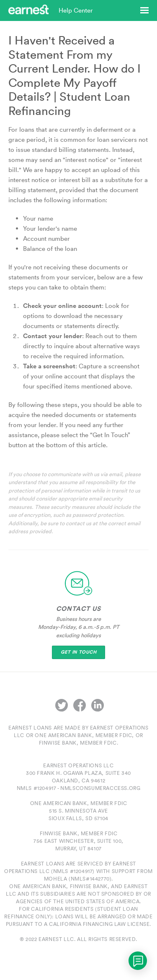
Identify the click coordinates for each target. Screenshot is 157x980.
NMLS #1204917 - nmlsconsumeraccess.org (79, 788)
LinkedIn (98, 705)
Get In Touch (79, 652)
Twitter (62, 705)
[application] (138, 961)
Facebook (80, 705)
